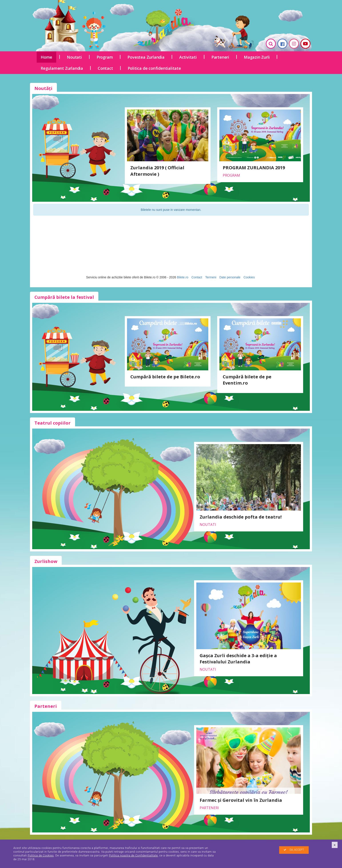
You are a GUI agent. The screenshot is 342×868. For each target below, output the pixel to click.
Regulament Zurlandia (62, 68)
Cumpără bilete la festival (64, 297)
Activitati (188, 57)
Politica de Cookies (41, 855)
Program (105, 57)
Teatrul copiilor (53, 423)
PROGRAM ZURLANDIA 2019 (254, 168)
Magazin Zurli (257, 57)
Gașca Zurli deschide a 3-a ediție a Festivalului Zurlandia (238, 659)
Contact (105, 68)
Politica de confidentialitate (154, 68)
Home (46, 57)
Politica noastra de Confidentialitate (133, 855)
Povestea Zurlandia (146, 57)
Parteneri (220, 57)
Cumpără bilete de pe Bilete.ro (165, 377)
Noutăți (43, 88)
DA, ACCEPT (294, 850)
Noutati (74, 57)
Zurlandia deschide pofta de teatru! (241, 517)
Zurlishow (46, 561)
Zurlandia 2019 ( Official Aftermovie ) (157, 171)
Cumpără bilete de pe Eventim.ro (247, 380)
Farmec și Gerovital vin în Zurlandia (241, 800)
